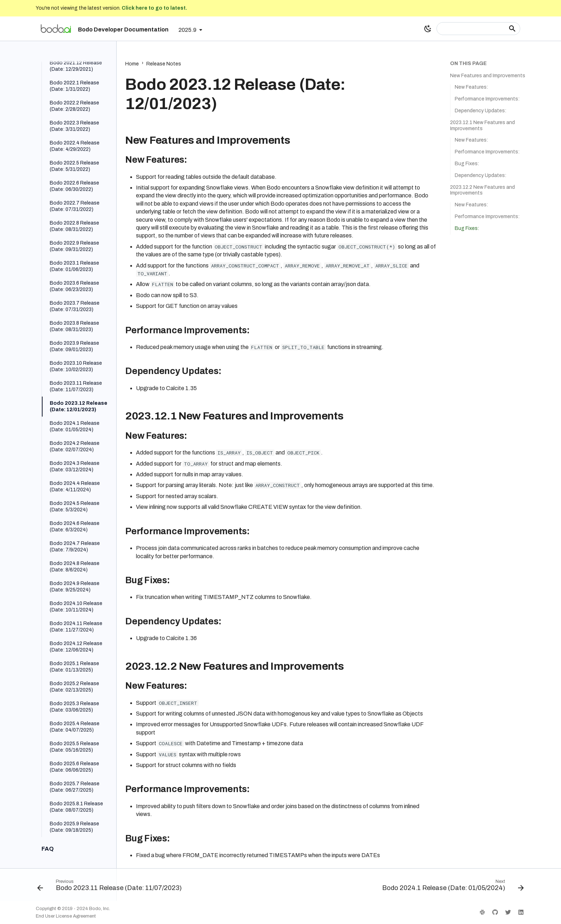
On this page (468, 63)
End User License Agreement (66, 916)
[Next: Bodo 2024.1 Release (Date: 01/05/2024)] (451, 887)
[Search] (478, 29)
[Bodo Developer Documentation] (56, 29)
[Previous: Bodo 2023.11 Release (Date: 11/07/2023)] (111, 887)
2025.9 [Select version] (187, 30)
